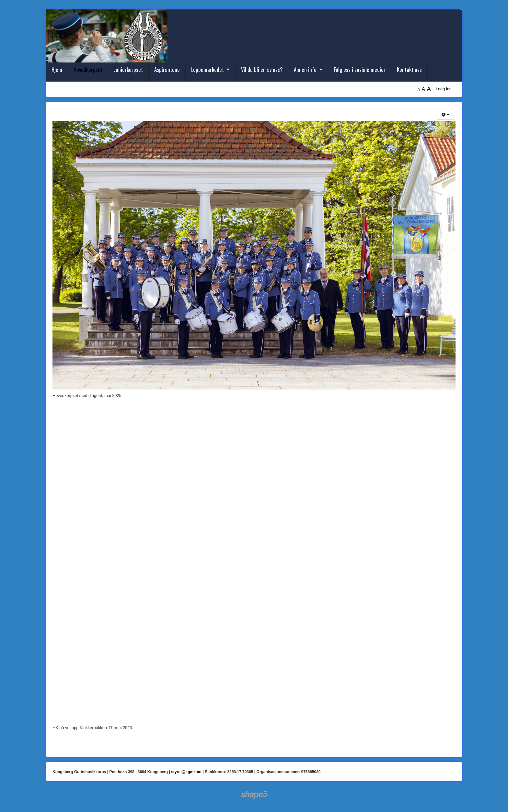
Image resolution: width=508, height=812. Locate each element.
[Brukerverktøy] (445, 115)
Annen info (305, 69)
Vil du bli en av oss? (262, 69)
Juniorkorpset (128, 69)
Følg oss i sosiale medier (360, 69)
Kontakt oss (409, 69)
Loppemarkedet (208, 69)
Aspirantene (167, 69)
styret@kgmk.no (186, 772)
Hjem (57, 69)
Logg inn (444, 89)
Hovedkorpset (88, 69)
